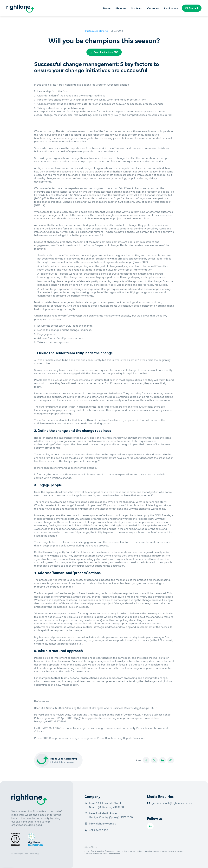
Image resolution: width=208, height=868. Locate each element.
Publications (171, 8)
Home (107, 8)
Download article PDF (104, 52)
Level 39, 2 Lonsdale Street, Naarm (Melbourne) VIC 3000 (106, 805)
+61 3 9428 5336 (99, 830)
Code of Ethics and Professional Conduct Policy (106, 851)
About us (121, 8)
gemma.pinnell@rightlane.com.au (172, 803)
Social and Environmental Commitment (102, 854)
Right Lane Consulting (28, 854)
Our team (137, 8)
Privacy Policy (136, 851)
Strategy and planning (96, 31)
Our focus (153, 8)
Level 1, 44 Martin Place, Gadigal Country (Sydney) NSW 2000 (111, 815)
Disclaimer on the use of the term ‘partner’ (164, 851)
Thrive (94, 847)
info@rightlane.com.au (62, 762)
